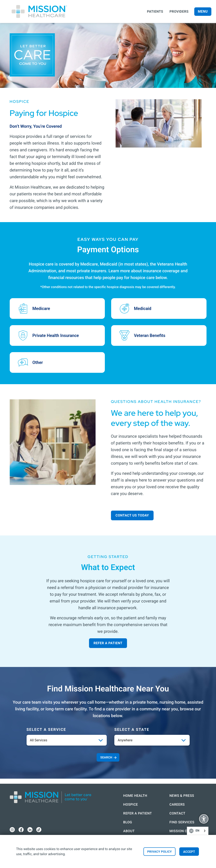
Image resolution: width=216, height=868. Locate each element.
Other (38, 362)
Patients (155, 11)
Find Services (178, 817)
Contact (173, 808)
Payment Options (108, 250)
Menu (203, 11)
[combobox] (198, 831)
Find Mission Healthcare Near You (108, 689)
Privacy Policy (160, 852)
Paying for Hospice (44, 113)
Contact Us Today (132, 515)
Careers (173, 799)
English (204, 831)
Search (106, 758)
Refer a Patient (108, 643)
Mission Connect (173, 828)
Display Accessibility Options (204, 820)
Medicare (41, 309)
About (111, 831)
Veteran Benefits (150, 335)
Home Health (117, 791)
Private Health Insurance (56, 335)
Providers (179, 11)
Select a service (46, 730)
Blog (109, 822)
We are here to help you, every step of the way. (155, 418)
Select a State (132, 730)
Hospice (112, 799)
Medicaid (143, 309)
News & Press (178, 791)
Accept (189, 852)
